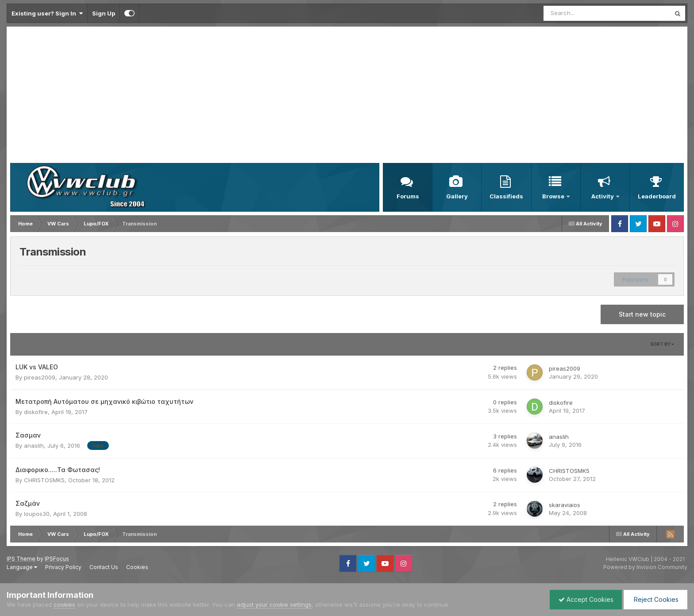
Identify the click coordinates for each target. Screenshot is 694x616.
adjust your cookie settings (274, 604)
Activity (603, 196)
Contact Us (104, 567)
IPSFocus (57, 559)
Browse (554, 196)
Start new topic (642, 314)
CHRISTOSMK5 (44, 480)
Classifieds (506, 196)
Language (22, 567)
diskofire (36, 412)
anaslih (34, 446)
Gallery (457, 196)
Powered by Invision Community (645, 567)
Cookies (137, 567)
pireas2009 (40, 377)
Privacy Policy (63, 567)
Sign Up (104, 13)
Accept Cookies (584, 599)
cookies (64, 604)
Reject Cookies (655, 599)
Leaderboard (657, 196)
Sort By (662, 344)
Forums (408, 196)
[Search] (584, 13)
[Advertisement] (347, 97)
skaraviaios (565, 505)
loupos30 (37, 514)
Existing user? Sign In (47, 13)
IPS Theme (21, 559)
